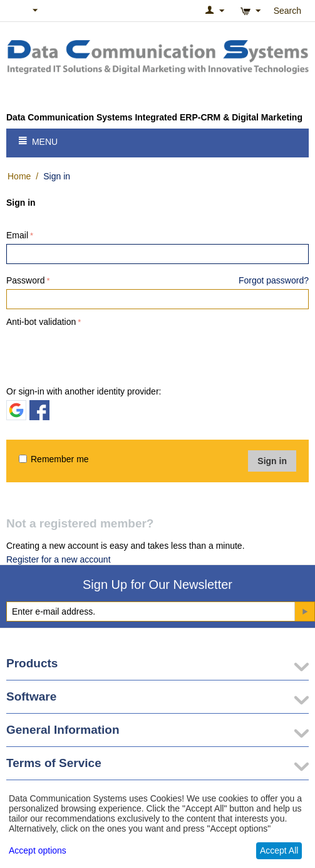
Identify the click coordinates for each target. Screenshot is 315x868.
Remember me (54, 459)
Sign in (272, 461)
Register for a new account (59, 559)
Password (25, 280)
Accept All (279, 850)
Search (287, 11)
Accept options (38, 850)
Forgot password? (274, 280)
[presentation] (101, 354)
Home (19, 176)
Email (17, 235)
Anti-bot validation (41, 322)
